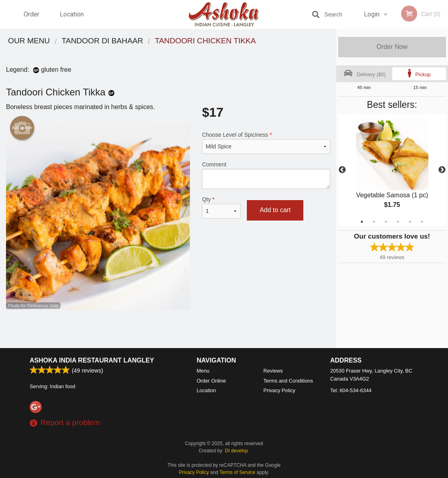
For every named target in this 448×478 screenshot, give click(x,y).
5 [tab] (410, 222)
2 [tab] (374, 222)
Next (442, 170)
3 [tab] (386, 222)
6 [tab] (422, 222)
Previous (342, 170)
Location (72, 14)
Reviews (273, 371)
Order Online (32, 20)
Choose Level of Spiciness (266, 143)
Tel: (351, 390)
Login (372, 14)
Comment (266, 175)
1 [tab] (362, 222)
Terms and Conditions (288, 381)
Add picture (22, 128)
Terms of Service (237, 472)
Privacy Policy (279, 390)
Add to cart (275, 210)
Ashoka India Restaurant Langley (92, 360)
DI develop (236, 451)
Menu (203, 371)
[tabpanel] (392, 170)
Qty (221, 207)
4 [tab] (398, 222)
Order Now (392, 47)
